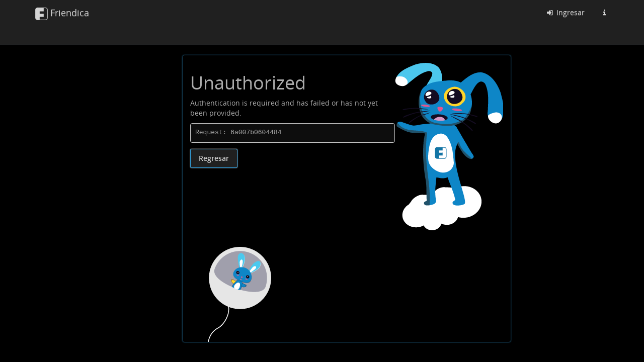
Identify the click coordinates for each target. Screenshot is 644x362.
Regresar (214, 158)
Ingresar (565, 12)
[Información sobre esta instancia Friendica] (604, 13)
